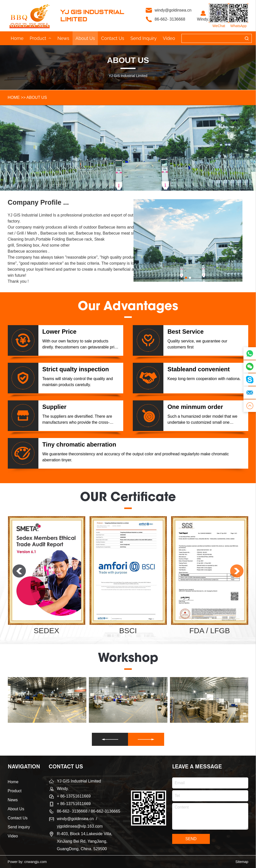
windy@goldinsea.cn (174, 10)
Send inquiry (143, 38)
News (63, 38)
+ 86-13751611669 (74, 804)
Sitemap (242, 862)
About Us (85, 38)
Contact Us (113, 38)
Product (40, 38)
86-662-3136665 (106, 811)
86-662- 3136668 (170, 19)
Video (169, 38)
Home (17, 38)
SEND (191, 839)
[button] (186, 278)
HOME (14, 97)
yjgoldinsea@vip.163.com (80, 826)
